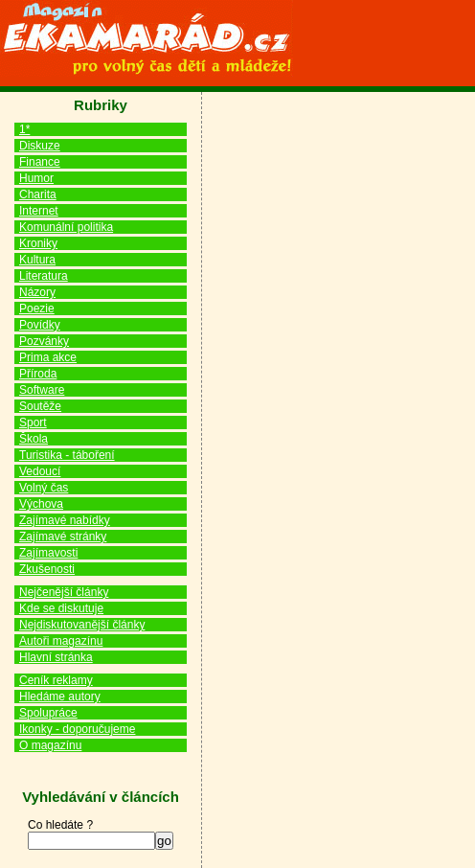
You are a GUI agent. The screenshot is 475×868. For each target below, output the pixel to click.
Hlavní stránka (56, 657)
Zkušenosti (47, 569)
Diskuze (40, 146)
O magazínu (50, 745)
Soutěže (40, 406)
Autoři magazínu (61, 641)
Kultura (37, 260)
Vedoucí (40, 471)
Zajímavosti (48, 553)
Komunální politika (66, 227)
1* (24, 129)
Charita (38, 194)
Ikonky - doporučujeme (77, 729)
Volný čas (44, 488)
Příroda (38, 374)
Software (42, 390)
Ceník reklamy (56, 680)
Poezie (37, 308)
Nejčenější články (64, 592)
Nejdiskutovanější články (82, 625)
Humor (36, 178)
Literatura (44, 276)
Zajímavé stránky (63, 537)
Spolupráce (48, 713)
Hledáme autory (60, 697)
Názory (37, 292)
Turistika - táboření (67, 455)
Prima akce (48, 357)
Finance (40, 162)
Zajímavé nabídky (65, 520)
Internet (39, 211)
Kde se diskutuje (61, 608)
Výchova (41, 504)
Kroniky (38, 243)
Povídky (40, 325)
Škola (34, 439)
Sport (33, 423)
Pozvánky (44, 341)
